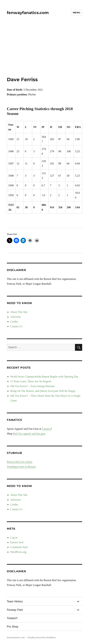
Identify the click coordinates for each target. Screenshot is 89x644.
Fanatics (46, 429)
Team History (15, 601)
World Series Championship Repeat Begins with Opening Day (44, 377)
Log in (14, 538)
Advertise (16, 317)
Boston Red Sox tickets (20, 462)
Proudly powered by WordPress (42, 637)
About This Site (19, 312)
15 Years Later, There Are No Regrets (31, 381)
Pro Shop (13, 627)
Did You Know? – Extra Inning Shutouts (32, 386)
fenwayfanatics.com (28, 13)
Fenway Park (15, 610)
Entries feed (17, 542)
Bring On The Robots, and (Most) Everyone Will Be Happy (43, 391)
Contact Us (16, 326)
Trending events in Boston (21, 467)
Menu (77, 13)
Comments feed (19, 547)
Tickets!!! (12, 618)
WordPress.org (18, 552)
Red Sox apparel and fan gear (29, 434)
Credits (14, 322)
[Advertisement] (45, 51)
